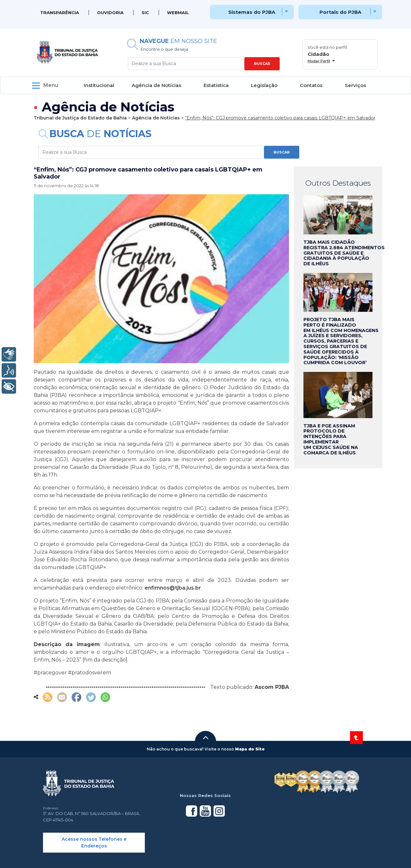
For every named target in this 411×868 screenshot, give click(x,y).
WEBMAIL (178, 13)
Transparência (60, 13)
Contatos (311, 85)
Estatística (216, 85)
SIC (145, 13)
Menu (51, 85)
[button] (205, 738)
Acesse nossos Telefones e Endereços (94, 842)
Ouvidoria (110, 13)
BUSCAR (262, 64)
